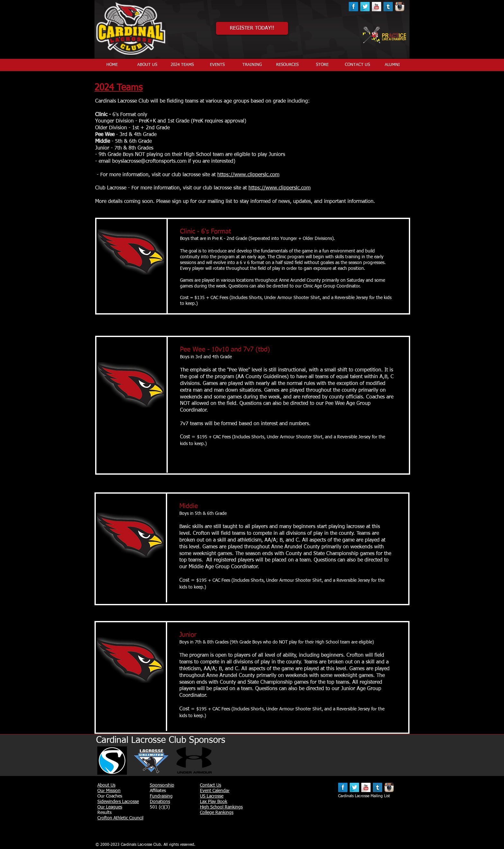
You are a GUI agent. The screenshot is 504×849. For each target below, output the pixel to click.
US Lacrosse (212, 796)
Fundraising (161, 796)
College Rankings (217, 813)
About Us (106, 785)
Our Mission (109, 791)
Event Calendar (215, 791)
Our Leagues (110, 807)
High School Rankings (221, 807)
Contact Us (211, 785)
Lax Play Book (214, 802)
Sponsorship (162, 785)
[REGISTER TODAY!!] (252, 28)
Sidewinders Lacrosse (118, 802)
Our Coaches (110, 796)
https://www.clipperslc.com (248, 175)
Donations (160, 802)
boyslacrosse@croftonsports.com (149, 161)
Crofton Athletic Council (120, 818)
